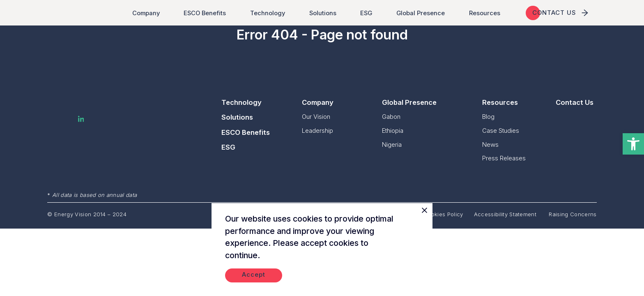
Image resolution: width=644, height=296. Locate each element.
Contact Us (575, 102)
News (490, 145)
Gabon (391, 117)
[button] (633, 144)
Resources (486, 13)
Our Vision (316, 117)
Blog (488, 117)
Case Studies (501, 131)
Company (148, 13)
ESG (368, 13)
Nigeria (392, 145)
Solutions (324, 13)
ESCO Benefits (206, 13)
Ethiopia (393, 131)
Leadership (317, 131)
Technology (269, 13)
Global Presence (422, 13)
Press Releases (504, 158)
